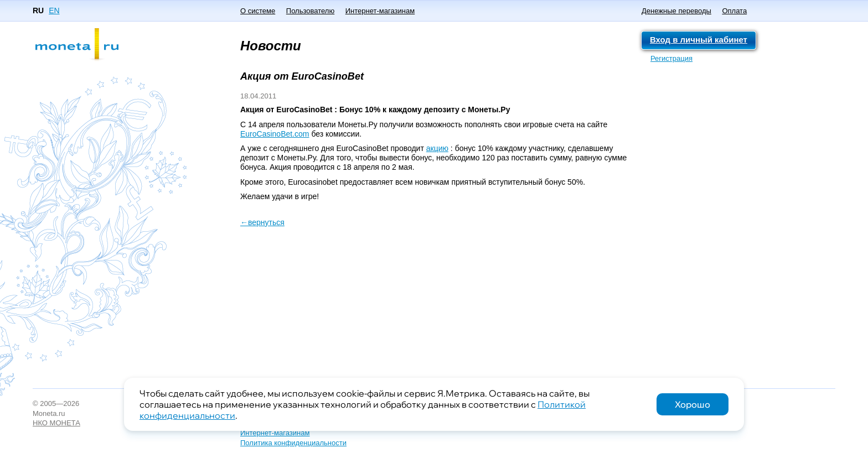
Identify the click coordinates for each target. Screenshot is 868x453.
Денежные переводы (676, 11)
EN (54, 11)
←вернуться (262, 222)
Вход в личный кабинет (699, 40)
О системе (258, 11)
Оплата (734, 11)
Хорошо (693, 404)
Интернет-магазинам (380, 11)
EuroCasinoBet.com (275, 134)
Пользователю (310, 11)
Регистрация (671, 58)
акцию (437, 148)
